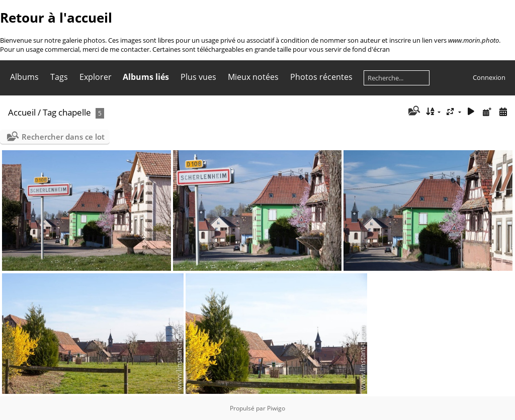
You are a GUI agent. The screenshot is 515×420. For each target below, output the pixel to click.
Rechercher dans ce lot (63, 137)
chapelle (75, 112)
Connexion (489, 77)
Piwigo (276, 408)
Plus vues (198, 77)
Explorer (96, 77)
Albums (24, 77)
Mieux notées (253, 77)
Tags (59, 77)
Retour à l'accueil (56, 18)
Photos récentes (321, 77)
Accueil (22, 112)
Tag (50, 112)
